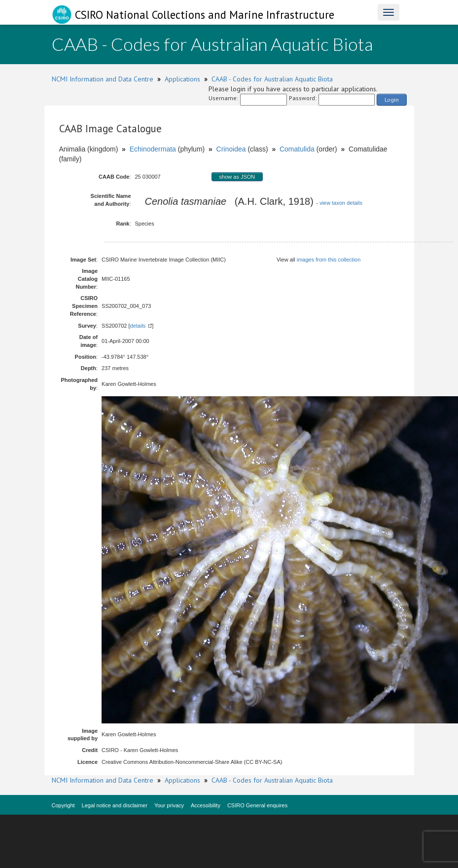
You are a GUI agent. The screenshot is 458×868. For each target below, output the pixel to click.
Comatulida (297, 149)
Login (392, 99)
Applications (182, 79)
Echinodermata (153, 149)
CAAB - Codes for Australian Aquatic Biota (272, 79)
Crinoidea (231, 149)
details (138, 326)
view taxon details (341, 203)
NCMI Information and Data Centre (103, 79)
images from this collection (329, 260)
